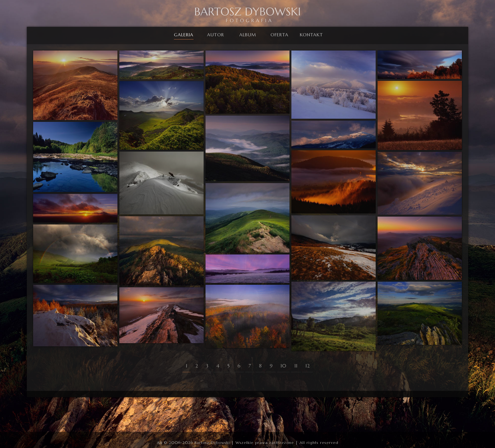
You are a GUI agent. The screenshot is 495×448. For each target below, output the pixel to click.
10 (283, 366)
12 (307, 366)
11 (296, 366)
